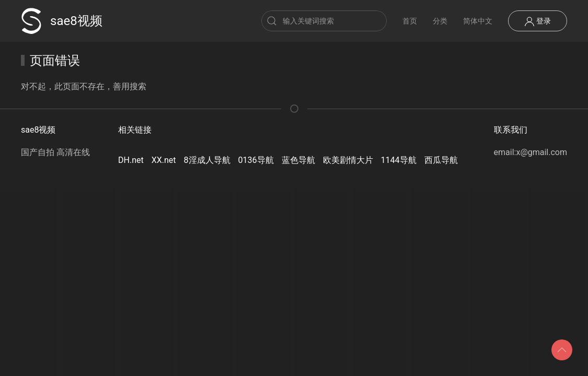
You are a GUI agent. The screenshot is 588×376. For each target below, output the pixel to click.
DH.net (131, 160)
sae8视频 (62, 21)
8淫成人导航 (207, 160)
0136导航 (256, 160)
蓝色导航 (298, 160)
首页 (410, 21)
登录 (538, 21)
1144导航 (399, 160)
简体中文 (478, 21)
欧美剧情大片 (348, 160)
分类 (440, 21)
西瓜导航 (441, 160)
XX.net (164, 160)
